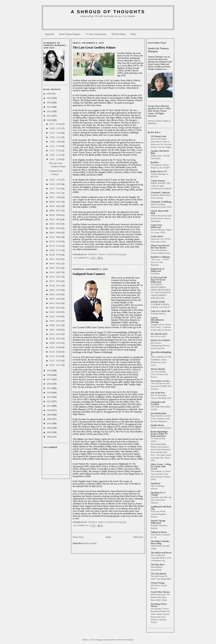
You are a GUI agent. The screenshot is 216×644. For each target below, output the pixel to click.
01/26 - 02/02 (56, 352)
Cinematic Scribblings (161, 202)
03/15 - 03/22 (56, 321)
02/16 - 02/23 (56, 339)
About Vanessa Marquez (70, 34)
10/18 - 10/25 (56, 184)
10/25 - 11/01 (56, 180)
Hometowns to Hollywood (157, 270)
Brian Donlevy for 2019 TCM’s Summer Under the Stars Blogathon (161, 419)
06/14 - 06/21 (56, 264)
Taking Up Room (159, 532)
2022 (49, 111)
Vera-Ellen (155, 273)
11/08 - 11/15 (56, 155)
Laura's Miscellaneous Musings (157, 320)
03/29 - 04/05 (56, 312)
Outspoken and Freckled (158, 403)
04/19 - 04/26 (56, 299)
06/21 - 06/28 (56, 259)
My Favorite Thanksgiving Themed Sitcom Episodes (160, 346)
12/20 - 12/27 (56, 128)
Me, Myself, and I (159, 334)
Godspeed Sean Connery (89, 274)
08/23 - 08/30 (56, 219)
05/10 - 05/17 (56, 286)
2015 (49, 388)
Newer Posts (78, 537)
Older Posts (138, 537)
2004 (49, 437)
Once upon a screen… (161, 381)
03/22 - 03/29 (56, 316)
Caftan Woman (158, 181)
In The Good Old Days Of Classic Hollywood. (159, 280)
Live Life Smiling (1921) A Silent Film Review (159, 374)
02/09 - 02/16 (56, 343)
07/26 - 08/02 (56, 237)
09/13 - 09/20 (56, 206)
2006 (49, 428)
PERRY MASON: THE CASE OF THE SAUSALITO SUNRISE (161, 186)
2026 (49, 94)
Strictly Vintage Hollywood (158, 522)
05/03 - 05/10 (56, 290)
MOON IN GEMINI (160, 340)
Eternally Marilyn (158, 314)
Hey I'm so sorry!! (158, 336)
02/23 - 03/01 (56, 334)
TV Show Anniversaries (96, 34)
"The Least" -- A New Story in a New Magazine (160, 262)
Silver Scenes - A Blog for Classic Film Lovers (161, 466)
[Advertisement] (108, 24)
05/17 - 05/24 (56, 281)
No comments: (82, 258)
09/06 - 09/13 (56, 211)
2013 (49, 397)
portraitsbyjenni (158, 413)
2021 (49, 116)
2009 (49, 415)
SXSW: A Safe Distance (161, 428)
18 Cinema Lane (158, 136)
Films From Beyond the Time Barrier (160, 247)
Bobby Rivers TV (159, 171)
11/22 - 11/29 (56, 146)
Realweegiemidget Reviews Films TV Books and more (159, 434)
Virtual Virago (158, 583)
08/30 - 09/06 (56, 215)
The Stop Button (158, 574)
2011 (49, 406)
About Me (49, 34)
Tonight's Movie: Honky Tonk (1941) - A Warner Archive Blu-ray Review (161, 327)
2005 (49, 432)
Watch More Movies (160, 592)
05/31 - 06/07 (56, 272)
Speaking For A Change (158, 494)
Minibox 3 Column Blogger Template (96, 640)
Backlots (155, 162)
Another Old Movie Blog (160, 152)
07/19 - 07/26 (56, 241)
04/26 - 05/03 (56, 294)
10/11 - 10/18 (56, 189)
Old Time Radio (119, 34)
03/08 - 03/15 (56, 325)
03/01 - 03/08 (56, 330)
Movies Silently (158, 369)
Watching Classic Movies (159, 605)
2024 (49, 103)
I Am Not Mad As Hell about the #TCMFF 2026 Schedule (161, 386)
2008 (49, 419)
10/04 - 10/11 (56, 193)
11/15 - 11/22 (56, 150)
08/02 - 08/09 (56, 233)
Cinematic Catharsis (160, 193)
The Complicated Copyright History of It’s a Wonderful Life (161, 558)
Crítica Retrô (157, 236)
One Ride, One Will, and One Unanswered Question (161, 500)
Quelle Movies (157, 425)
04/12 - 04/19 (56, 303)
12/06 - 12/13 (56, 137)
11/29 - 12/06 (56, 142)
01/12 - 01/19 (56, 361)
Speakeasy (156, 483)
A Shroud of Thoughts (108, 12)
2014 (49, 393)
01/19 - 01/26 (56, 356)
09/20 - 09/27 (56, 202)
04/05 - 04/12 (56, 308)
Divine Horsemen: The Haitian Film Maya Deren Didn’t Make (160, 597)
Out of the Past (158, 393)
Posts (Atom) (91, 543)
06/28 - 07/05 (56, 255)
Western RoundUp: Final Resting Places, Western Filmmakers (161, 218)
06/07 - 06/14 (56, 268)
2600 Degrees (129, 640)
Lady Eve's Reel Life (160, 311)
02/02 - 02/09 (56, 347)
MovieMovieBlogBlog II (161, 353)
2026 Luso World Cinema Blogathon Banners (159, 514)
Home (133, 34)
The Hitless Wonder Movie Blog (160, 542)
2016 (49, 384)
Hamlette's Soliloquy (160, 257)
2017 (49, 379)
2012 (49, 401)
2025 (49, 98)
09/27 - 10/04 (56, 197)
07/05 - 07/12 (56, 250)
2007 (49, 423)
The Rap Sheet (158, 565)
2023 (49, 107)
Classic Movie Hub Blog (160, 212)
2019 (49, 371)
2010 (49, 410)
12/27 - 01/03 (56, 124)
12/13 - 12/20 (56, 133)
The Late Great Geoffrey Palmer (94, 47)
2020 (49, 120)
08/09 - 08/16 (56, 228)
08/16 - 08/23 (56, 224)
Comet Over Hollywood (156, 226)
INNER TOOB (158, 302)
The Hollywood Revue (161, 553)
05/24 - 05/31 (56, 277)
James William (117, 640)
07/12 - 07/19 (56, 246)
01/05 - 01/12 (56, 365)
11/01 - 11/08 (56, 159)
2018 (49, 375)
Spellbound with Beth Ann (161, 508)
